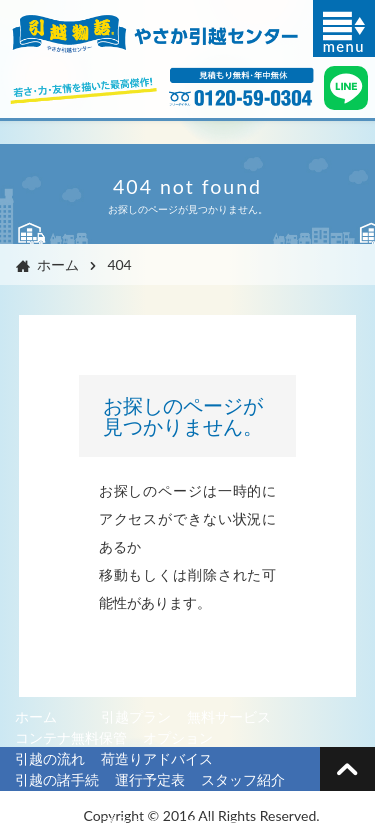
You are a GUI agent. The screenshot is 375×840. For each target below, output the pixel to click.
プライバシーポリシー (171, 821)
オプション (178, 737)
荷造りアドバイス (157, 758)
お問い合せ (50, 821)
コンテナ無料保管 (71, 737)
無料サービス (229, 716)
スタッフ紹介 (243, 779)
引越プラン (136, 716)
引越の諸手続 (57, 779)
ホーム (44, 264)
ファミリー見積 (236, 800)
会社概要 (43, 800)
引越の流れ (50, 758)
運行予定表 (150, 779)
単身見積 (129, 800)
